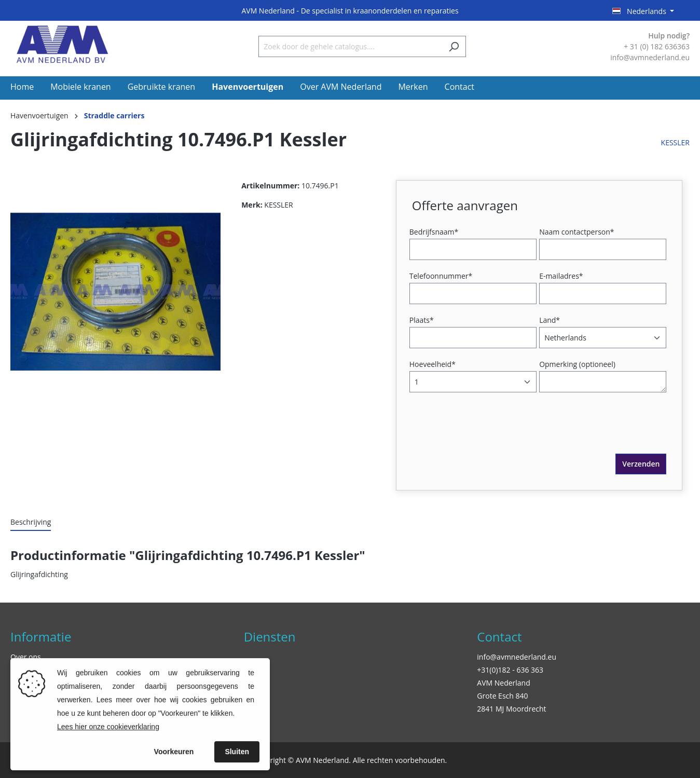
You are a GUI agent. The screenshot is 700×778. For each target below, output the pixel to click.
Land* (550, 320)
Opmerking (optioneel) (577, 364)
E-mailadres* (561, 276)
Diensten (270, 637)
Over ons (26, 657)
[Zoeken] (454, 46)
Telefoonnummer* (441, 276)
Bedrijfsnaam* (434, 232)
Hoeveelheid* (433, 364)
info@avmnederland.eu (517, 657)
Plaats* (422, 320)
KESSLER (675, 142)
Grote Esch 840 (502, 696)
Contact (499, 637)
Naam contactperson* (577, 232)
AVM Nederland (503, 683)
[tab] (31, 522)
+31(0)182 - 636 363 (510, 670)
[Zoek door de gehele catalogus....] (350, 46)
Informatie (41, 637)
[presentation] (491, 433)
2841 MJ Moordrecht (511, 709)
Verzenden (641, 464)
